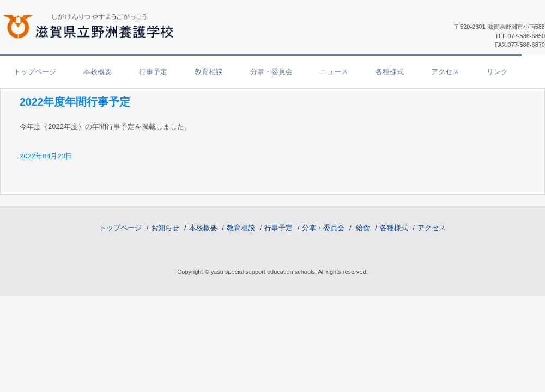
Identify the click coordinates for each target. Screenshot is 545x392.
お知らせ (165, 228)
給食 (363, 228)
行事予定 (153, 72)
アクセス (445, 72)
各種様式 (390, 72)
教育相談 (209, 72)
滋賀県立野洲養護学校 (93, 25)
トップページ (35, 72)
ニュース (334, 72)
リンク (497, 72)
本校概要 (98, 72)
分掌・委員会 (271, 72)
